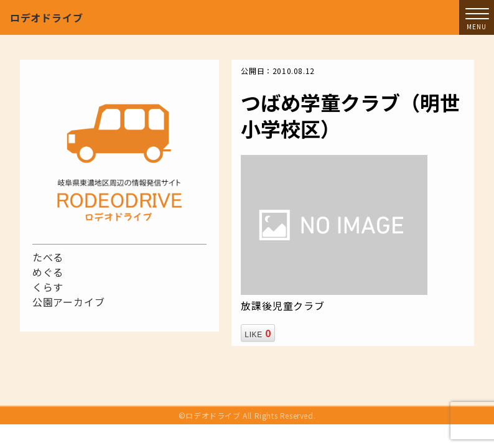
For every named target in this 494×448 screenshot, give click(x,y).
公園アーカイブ (69, 302)
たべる (48, 257)
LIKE (258, 333)
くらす (48, 287)
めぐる (48, 272)
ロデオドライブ (47, 17)
